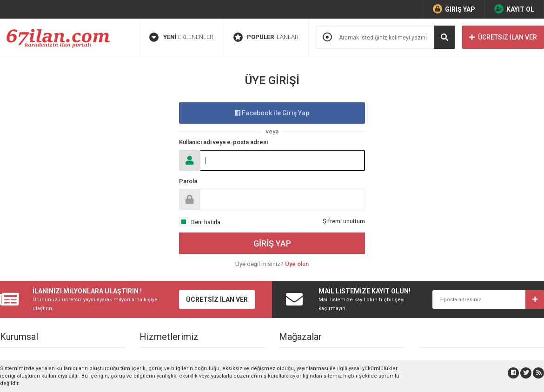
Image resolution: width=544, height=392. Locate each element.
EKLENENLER (181, 37)
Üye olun (297, 264)
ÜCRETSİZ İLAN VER (503, 37)
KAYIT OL (514, 9)
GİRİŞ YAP (454, 9)
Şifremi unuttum (344, 221)
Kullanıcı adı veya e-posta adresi (223, 142)
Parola (188, 181)
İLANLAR (266, 37)
